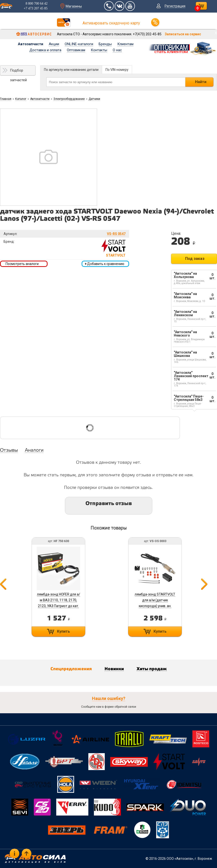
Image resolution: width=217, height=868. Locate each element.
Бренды (105, 44)
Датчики (94, 99)
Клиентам (125, 44)
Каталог (21, 99)
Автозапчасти (31, 44)
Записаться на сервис (183, 34)
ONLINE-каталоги (79, 44)
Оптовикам (76, 50)
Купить (63, 631)
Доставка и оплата (45, 50)
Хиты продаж (152, 669)
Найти (201, 82)
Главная (6, 99)
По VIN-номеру (117, 70)
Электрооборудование (69, 99)
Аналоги (34, 450)
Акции (54, 44)
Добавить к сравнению (105, 264)
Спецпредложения (71, 669)
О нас (117, 50)
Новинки (114, 669)
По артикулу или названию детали (71, 70)
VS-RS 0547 (116, 234)
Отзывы (9, 450)
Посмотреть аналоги (22, 264)
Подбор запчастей (18, 72)
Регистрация (175, 6)
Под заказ (195, 259)
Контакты (99, 50)
